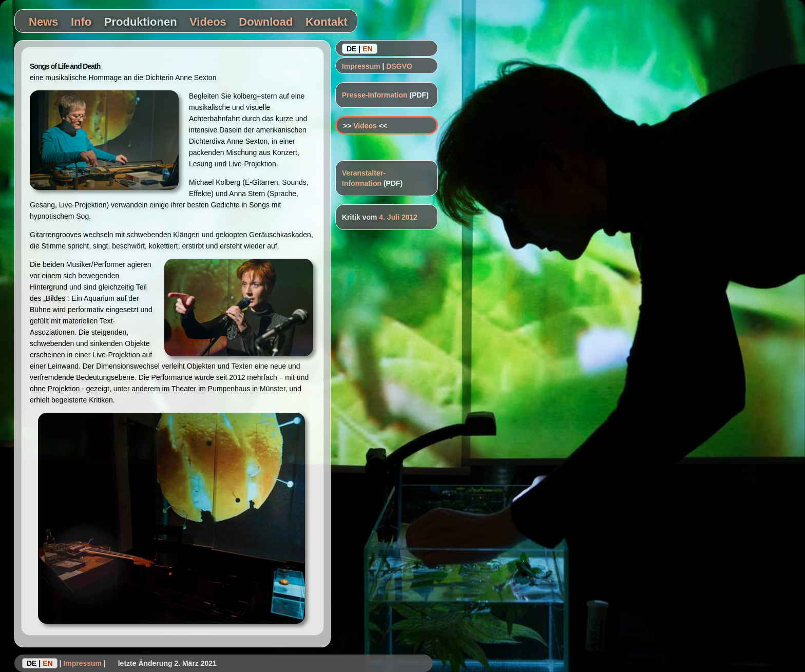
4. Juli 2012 (398, 217)
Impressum (361, 66)
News (43, 22)
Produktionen (141, 22)
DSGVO (399, 66)
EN (367, 49)
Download (266, 22)
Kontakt (327, 22)
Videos (208, 22)
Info (81, 22)
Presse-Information (375, 95)
